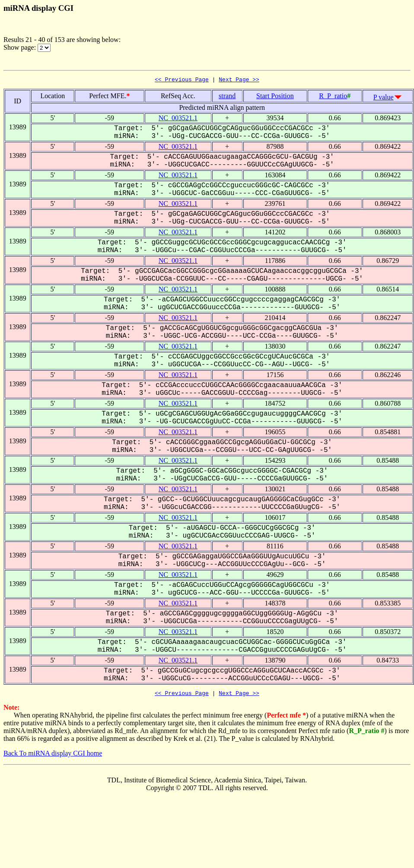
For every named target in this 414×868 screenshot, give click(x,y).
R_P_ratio (333, 97)
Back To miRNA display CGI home (53, 756)
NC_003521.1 (178, 119)
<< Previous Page (182, 80)
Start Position (275, 97)
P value (384, 98)
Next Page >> (239, 80)
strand (227, 97)
